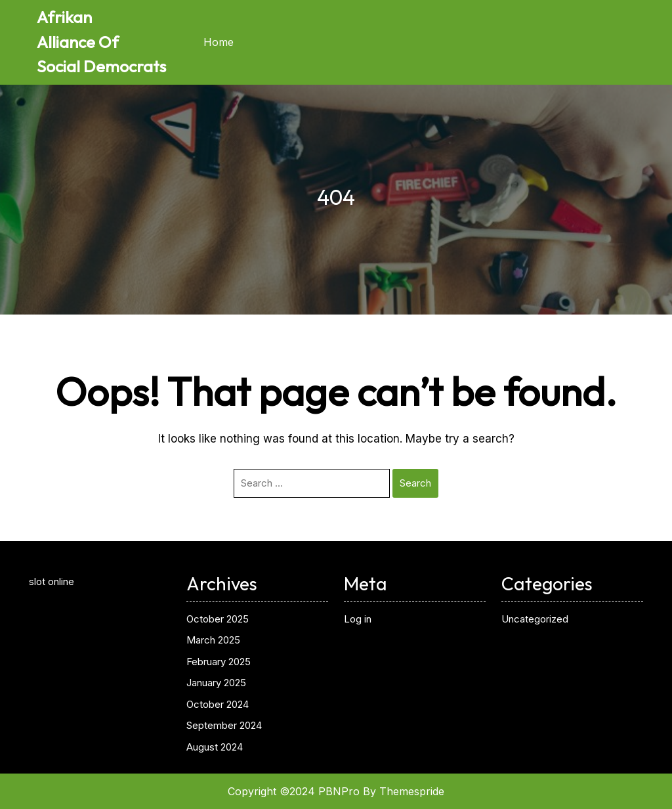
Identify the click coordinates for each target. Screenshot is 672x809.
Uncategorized (535, 619)
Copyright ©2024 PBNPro (294, 791)
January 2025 (216, 683)
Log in (358, 619)
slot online (52, 581)
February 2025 (219, 662)
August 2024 (215, 747)
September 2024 (224, 725)
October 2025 (218, 619)
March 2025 (213, 640)
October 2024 (218, 704)
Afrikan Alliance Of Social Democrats (101, 42)
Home (219, 42)
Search (415, 483)
